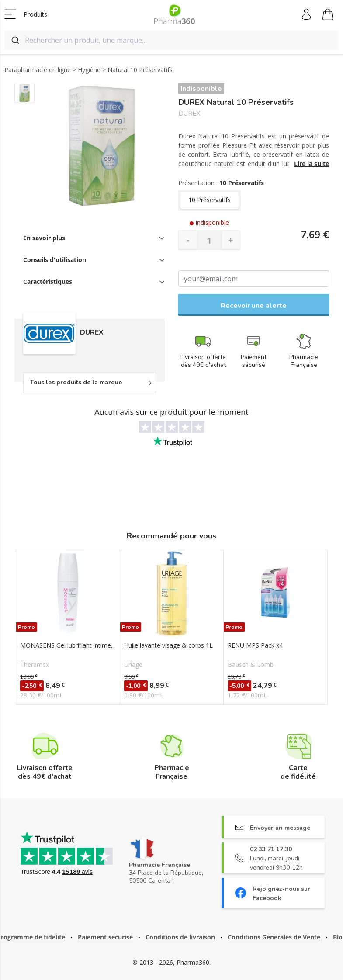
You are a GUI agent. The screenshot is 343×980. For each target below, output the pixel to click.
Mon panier (328, 16)
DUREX (189, 114)
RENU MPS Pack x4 (255, 645)
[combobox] (171, 40)
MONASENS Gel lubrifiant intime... (68, 645)
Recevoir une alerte (254, 306)
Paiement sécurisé (105, 937)
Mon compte (307, 14)
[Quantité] (209, 240)
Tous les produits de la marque (76, 382)
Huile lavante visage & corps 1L (168, 645)
